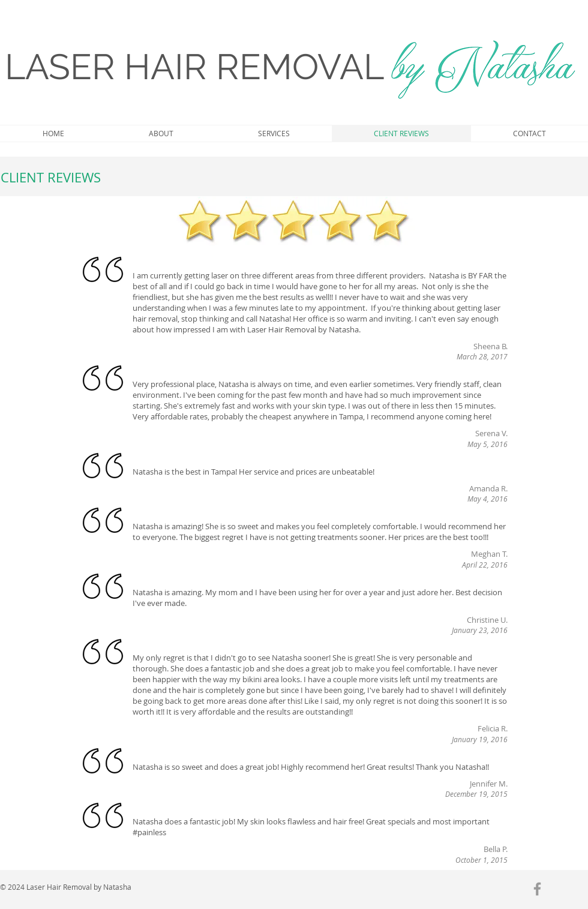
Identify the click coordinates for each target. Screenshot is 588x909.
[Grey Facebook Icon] (537, 889)
